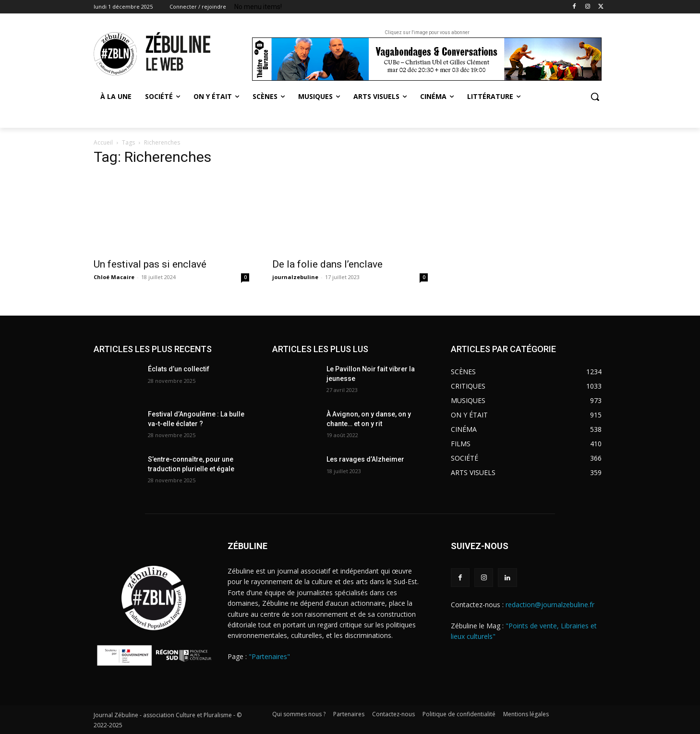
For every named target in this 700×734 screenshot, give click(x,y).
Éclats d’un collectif (179, 369)
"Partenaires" (269, 656)
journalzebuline (295, 277)
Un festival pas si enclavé (150, 264)
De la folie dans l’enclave (327, 264)
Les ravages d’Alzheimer (365, 459)
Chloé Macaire (114, 277)
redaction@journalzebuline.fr (550, 605)
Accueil (103, 142)
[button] (595, 97)
